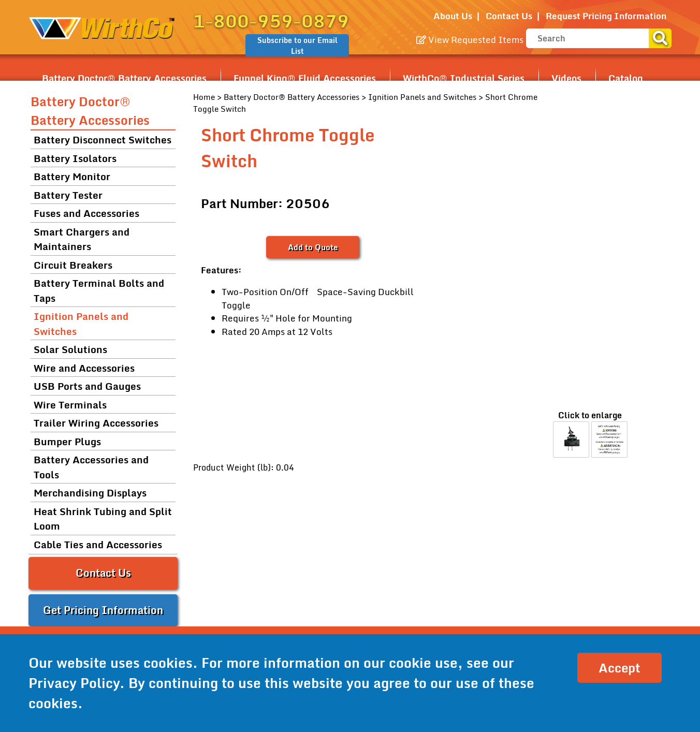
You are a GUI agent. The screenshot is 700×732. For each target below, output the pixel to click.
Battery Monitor (72, 176)
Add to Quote (313, 247)
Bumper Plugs (67, 441)
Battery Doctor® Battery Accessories (124, 78)
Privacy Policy (74, 683)
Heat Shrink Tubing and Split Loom (103, 519)
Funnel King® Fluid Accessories (305, 78)
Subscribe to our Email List (297, 46)
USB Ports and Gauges (87, 386)
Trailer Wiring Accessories (96, 423)
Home (204, 97)
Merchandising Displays (90, 493)
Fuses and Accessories (86, 213)
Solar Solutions (70, 349)
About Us (453, 16)
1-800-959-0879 (271, 21)
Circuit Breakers (73, 265)
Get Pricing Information (103, 610)
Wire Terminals (70, 405)
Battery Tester (68, 195)
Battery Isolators (75, 158)
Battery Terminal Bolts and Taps (99, 290)
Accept (619, 668)
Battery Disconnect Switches (103, 140)
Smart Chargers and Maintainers (82, 239)
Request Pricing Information (606, 16)
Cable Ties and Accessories (98, 544)
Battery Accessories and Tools (91, 467)
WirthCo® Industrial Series (464, 78)
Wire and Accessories (84, 368)
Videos (566, 78)
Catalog (626, 78)
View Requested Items (470, 40)
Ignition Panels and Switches (422, 97)
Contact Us (509, 16)
